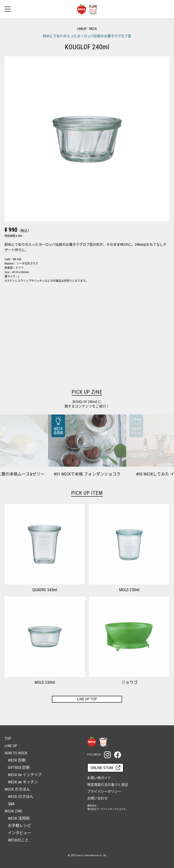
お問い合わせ (97, 798)
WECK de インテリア (25, 775)
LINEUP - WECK (87, 29)
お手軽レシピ (19, 826)
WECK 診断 (17, 760)
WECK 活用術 (19, 818)
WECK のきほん (21, 797)
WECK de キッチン (23, 782)
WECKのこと (18, 840)
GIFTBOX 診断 (19, 767)
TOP (8, 738)
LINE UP (11, 746)
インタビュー (19, 833)
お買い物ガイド (99, 778)
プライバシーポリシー (104, 792)
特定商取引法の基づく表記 (108, 785)
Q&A (11, 804)
